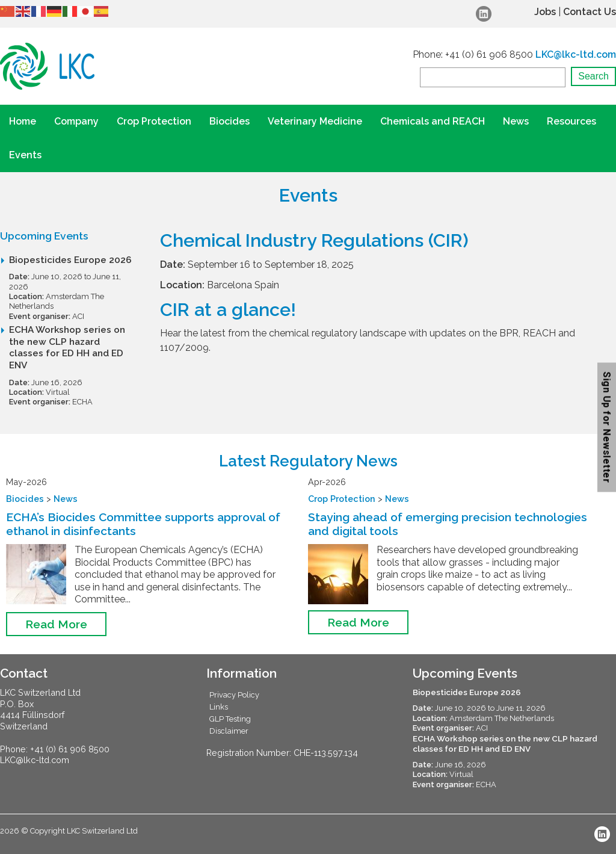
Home (23, 121)
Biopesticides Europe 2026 (70, 260)
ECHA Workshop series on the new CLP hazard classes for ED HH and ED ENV (67, 348)
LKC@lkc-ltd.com (576, 54)
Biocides (229, 121)
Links (219, 707)
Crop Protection (154, 121)
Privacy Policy (234, 695)
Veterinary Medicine (315, 121)
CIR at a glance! (228, 309)
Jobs (545, 12)
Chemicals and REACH (433, 121)
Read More (56, 624)
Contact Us (590, 12)
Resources (571, 121)
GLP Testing (230, 719)
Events (25, 155)
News (516, 121)
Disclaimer (229, 731)
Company (76, 121)
